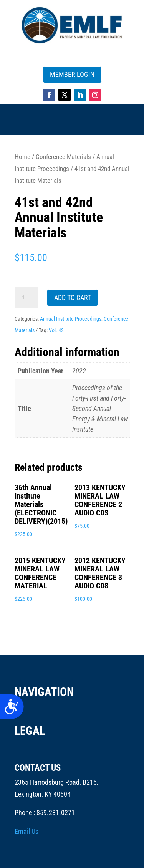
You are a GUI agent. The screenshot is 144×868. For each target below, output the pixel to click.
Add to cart (73, 297)
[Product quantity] (26, 298)
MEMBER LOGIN (72, 74)
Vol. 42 (56, 330)
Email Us (26, 831)
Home (22, 157)
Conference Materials (63, 157)
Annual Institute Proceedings (71, 319)
